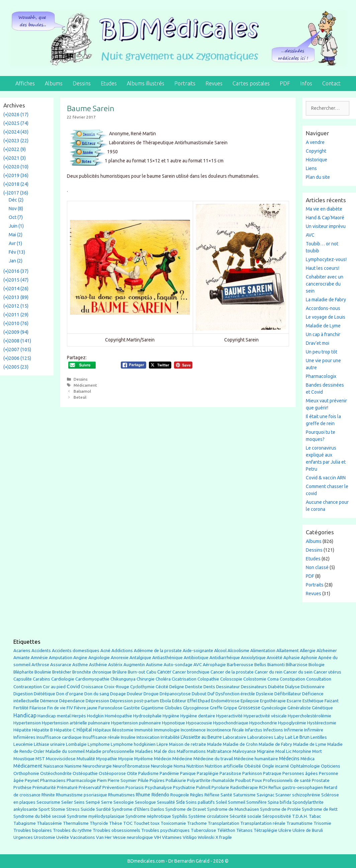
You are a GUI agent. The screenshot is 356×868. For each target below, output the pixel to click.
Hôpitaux (102, 730)
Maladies (144, 751)
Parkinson (252, 773)
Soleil (221, 802)
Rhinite (48, 795)
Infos (306, 83)
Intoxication (148, 737)
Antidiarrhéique (225, 658)
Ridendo (160, 795)
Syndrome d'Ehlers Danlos (138, 809)
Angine (80, 657)
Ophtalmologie (305, 766)
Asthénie (98, 664)
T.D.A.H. (300, 816)
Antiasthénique (167, 658)
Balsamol (82, 391)
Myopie (126, 759)
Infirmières (24, 737)
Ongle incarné (276, 766)
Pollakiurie (176, 780)
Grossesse (249, 708)
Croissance (92, 687)
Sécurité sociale (245, 816)
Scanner (283, 795)
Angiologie (99, 658)
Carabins (41, 679)
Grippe (230, 708)
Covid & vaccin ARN (326, 478)
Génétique (322, 708)
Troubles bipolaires (33, 830)
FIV (70, 708)
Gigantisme (152, 708)
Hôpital (84, 730)
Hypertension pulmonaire (136, 723)
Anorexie (120, 658)
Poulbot (243, 780)
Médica (307, 759)
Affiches (25, 83)
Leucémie (23, 744)
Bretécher (62, 672)
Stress (73, 809)
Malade (214, 744)
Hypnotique (173, 723)
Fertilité (21, 708)
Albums (54, 83)
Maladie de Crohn (240, 744)
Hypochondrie (263, 723)
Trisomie (322, 823)
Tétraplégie (265, 830)
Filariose (38, 708)
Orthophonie (26, 773)
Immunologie (167, 730)
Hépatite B (42, 730)
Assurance (61, 665)
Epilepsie (250, 701)
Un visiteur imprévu (326, 226)
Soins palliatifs (200, 802)
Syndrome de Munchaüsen (233, 809)
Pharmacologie (81, 780)
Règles (197, 795)
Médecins (289, 758)
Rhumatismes (121, 795)
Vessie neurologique (133, 837)
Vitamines (172, 837)
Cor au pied (54, 687)
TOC (128, 823)
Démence (49, 701)
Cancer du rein (269, 672)
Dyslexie (265, 694)
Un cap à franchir (323, 334)
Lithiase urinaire (49, 744)
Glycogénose (196, 708)
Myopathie (107, 759)
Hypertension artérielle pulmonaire (76, 723)
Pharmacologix (321, 376)
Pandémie (169, 773)
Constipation (292, 679)
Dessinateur (228, 687)
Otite (132, 773)
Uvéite (63, 837)
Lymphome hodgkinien (133, 744)
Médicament (85, 385)
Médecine (182, 759)
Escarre (294, 701)
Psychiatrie (184, 787)
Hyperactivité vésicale (265, 716)
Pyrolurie (220, 787)
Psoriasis (135, 787)
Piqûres (157, 780)
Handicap (25, 715)
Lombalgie (76, 744)
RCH (263, 787)
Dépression (97, 701)
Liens (311, 168)
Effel (192, 701)
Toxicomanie (173, 823)
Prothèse (22, 787)
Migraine (266, 751)
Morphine (302, 751)
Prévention (113, 787)
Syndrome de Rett (320, 809)
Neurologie (162, 766)
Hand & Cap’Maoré (325, 218)
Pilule (143, 780)
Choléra (163, 679)
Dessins (82, 83)
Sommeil (237, 802)
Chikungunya (123, 679)
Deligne (177, 687)
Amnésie (39, 658)
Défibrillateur (288, 694)
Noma (180, 766)
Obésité (253, 766)
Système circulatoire (208, 816)
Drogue (151, 694)
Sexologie (124, 802)
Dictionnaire (313, 687)
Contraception (28, 687)
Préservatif (90, 787)
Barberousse (240, 664)
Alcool (220, 650)
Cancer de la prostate (232, 672)
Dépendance (72, 701)
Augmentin (134, 665)
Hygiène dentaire (198, 716)
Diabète (276, 687)
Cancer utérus (327, 672)
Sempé (93, 802)
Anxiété (275, 658)
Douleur (135, 694)
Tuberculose (203, 830)
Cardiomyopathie (92, 679)
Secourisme (48, 802)
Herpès (79, 716)
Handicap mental (54, 716)
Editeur (179, 701)
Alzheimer (327, 650)
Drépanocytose (175, 694)
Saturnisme (244, 795)
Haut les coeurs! (323, 268)
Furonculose (110, 708)
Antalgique (140, 658)
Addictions (122, 651)
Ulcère (285, 830)
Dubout (199, 694)
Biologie (317, 665)
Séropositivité (277, 816)
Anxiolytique (253, 658)
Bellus (260, 664)
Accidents (41, 651)
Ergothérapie (273, 701)
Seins (79, 802)
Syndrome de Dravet (186, 809)
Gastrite (132, 708)
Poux (257, 780)
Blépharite (23, 672)
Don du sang (97, 694)
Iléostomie (123, 730)
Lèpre (162, 744)
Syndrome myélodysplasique (96, 816)
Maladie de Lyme (323, 326)
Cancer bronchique (191, 672)
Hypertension (27, 723)
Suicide (88, 809)
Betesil (80, 397)
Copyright (316, 151)
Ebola (165, 701)
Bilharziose (297, 665)
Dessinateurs (254, 687)
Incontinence (193, 730)
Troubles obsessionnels (116, 830)
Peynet (32, 780)
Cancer (164, 672)
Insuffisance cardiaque (59, 737)
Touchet (142, 823)
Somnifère (256, 802)
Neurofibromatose (131, 766)
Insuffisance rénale (101, 737)
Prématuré (67, 787)
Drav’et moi (318, 343)
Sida (180, 802)
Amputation (61, 658)
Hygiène (171, 716)
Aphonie (309, 658)
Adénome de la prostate (158, 651)
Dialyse (292, 687)
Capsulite (23, 679)
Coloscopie (231, 679)
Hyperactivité (229, 716)
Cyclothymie (142, 687)
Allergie (308, 650)
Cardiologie (63, 679)
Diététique (44, 694)
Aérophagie (214, 665)
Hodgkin (95, 716)
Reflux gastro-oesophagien (296, 787)
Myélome (144, 759)
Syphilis (180, 816)
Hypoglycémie (292, 723)
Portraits (185, 83)
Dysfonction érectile (235, 694)
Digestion (23, 694)
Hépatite (22, 730)
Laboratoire (235, 737)
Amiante (22, 658)
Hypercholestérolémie (309, 716)
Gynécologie (274, 708)
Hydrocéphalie (147, 716)
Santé (226, 795)
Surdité (103, 809)
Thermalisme (76, 823)
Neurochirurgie (97, 766)
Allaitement (288, 651)
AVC (310, 235)
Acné (105, 651)
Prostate (321, 780)
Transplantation (224, 823)
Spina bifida (280, 802)
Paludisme (148, 773)
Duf (211, 694)
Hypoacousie (199, 723)
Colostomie (255, 679)
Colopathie (208, 679)
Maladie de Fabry (275, 744)
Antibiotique (196, 657)
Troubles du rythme (72, 830)
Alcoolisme (238, 651)
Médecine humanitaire (256, 759)
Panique (188, 773)
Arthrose (40, 665)
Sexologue (145, 802)
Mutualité (86, 759)
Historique (317, 160)
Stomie (58, 809)
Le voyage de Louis (326, 317)
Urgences (23, 837)
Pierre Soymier (122, 780)
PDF (285, 83)
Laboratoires (260, 737)
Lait (289, 737)
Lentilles (319, 737)
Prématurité (44, 787)
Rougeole (180, 795)
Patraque (272, 773)
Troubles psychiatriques (165, 830)
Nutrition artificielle (224, 766)
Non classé (317, 567)
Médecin (163, 759)
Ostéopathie (85, 773)
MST (40, 759)
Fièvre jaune (86, 708)
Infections (273, 730)
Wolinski (206, 837)
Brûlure (120, 672)
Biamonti (276, 665)
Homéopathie (118, 716)
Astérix (115, 665)
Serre (107, 802)
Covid (73, 686)
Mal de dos (165, 751)
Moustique (24, 759)
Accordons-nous (323, 308)
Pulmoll (203, 787)
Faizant (332, 701)
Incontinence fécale (225, 730)
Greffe (216, 708)
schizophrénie (306, 795)
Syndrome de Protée (280, 809)
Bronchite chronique (92, 672)
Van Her (104, 837)
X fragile (224, 837)
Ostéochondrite (56, 773)
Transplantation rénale (263, 823)
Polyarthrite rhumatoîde (211, 780)
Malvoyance (244, 751)
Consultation (319, 679)
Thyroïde (99, 823)
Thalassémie (49, 823)
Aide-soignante (198, 651)
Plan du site (318, 177)
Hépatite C (65, 730)
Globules (173, 708)
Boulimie (43, 672)
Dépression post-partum (135, 701)
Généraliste (299, 708)
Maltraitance (219, 751)
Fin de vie (56, 708)
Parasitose (230, 773)
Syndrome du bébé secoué (40, 816)
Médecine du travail (213, 759)
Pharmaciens (53, 780)
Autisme (154, 664)
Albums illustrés (146, 83)
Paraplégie (208, 773)
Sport (44, 809)
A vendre (315, 142)
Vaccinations (82, 837)
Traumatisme (299, 823)
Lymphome (99, 744)
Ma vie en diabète (324, 209)
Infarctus (254, 730)
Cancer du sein (298, 672)
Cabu (151, 672)
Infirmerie (294, 730)
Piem (102, 780)
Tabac (315, 816)
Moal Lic (283, 751)
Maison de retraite (188, 744)
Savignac (265, 795)
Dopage (118, 694)
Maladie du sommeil (65, 751)
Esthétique (313, 701)
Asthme (80, 664)
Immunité (144, 730)
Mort (317, 751)
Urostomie (44, 837)
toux (155, 823)
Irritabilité (170, 737)
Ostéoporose (112, 773)
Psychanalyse (158, 787)
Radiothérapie (244, 787)
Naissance (54, 766)
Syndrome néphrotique (148, 816)
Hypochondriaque (231, 723)
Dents (209, 687)
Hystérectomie (322, 723)
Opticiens (331, 766)
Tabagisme (25, 823)
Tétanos (244, 830)
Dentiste (194, 687)
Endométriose (225, 701)
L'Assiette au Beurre (201, 737)
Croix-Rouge (117, 687)
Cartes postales (251, 83)
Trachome (197, 823)
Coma (273, 679)
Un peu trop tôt (322, 352)
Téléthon (226, 830)
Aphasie (292, 658)
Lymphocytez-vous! (326, 259)
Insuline (128, 737)
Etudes (109, 83)
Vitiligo (190, 837)
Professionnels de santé (287, 780)
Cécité (162, 687)
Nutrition (195, 766)
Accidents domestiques (76, 650)
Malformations (191, 751)
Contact (331, 83)
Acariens (22, 651)
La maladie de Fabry (326, 300)
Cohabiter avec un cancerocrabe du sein (325, 284)
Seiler (67, 802)
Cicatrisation (184, 679)
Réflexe (212, 795)
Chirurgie (146, 679)
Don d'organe (70, 694)
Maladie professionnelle (110, 751)
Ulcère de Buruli (308, 830)
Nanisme (73, 766)
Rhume (143, 795)
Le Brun (301, 737)
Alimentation (263, 651)
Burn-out (137, 672)
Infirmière (314, 730)
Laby (279, 737)
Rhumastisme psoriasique (81, 795)
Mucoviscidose (61, 759)
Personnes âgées (300, 773)
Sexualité (166, 802)
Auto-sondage (178, 665)
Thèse (116, 823)
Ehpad (204, 701)
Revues (214, 83)
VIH (157, 837)
